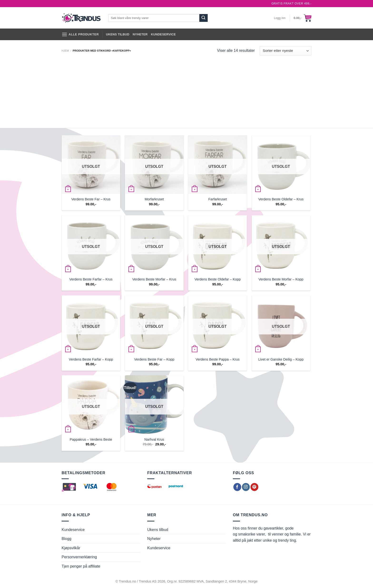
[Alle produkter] (80, 34)
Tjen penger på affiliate (81, 566)
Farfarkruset (218, 199)
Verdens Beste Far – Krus (91, 199)
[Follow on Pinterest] (254, 487)
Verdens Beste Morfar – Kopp (281, 279)
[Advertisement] (186, 92)
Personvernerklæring (79, 557)
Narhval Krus (154, 439)
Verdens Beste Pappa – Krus (218, 359)
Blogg (66, 539)
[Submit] (203, 18)
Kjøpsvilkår (71, 548)
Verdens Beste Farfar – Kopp (91, 359)
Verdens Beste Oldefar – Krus (281, 199)
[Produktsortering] (286, 51)
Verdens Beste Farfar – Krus (91, 279)
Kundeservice (164, 34)
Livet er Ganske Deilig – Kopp (281, 359)
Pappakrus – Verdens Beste (91, 439)
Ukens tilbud (118, 34)
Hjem (65, 51)
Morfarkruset (154, 199)
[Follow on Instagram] (246, 487)
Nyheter (140, 34)
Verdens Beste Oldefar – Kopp (217, 279)
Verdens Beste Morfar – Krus (154, 279)
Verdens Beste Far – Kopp (154, 359)
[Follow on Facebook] (237, 487)
